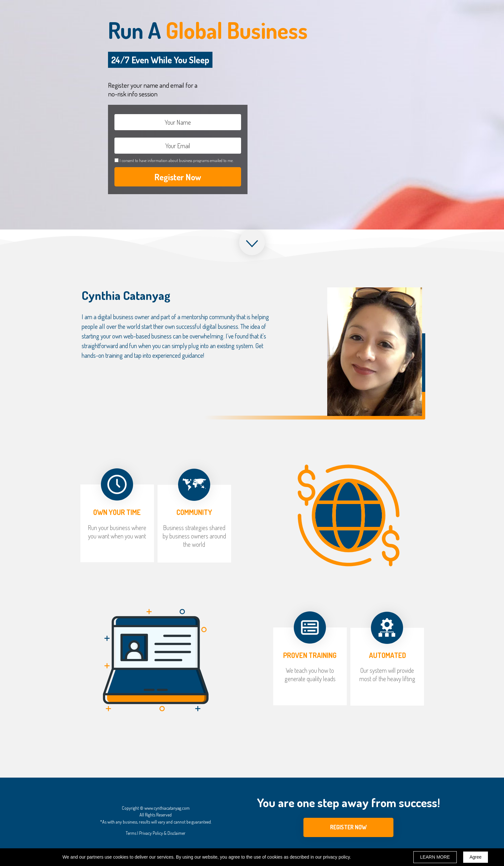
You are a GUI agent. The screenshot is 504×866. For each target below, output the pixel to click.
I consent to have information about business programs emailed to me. (176, 160)
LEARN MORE (435, 857)
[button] (348, 827)
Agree (476, 857)
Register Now (178, 177)
